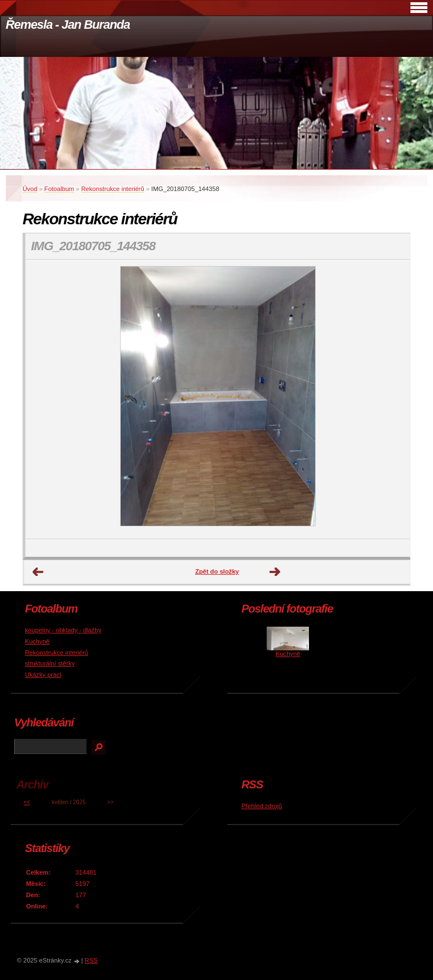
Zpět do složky (217, 571)
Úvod (30, 189)
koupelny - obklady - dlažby (63, 630)
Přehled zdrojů (262, 806)
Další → (275, 572)
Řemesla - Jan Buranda (68, 25)
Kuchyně (37, 641)
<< (27, 802)
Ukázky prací (43, 675)
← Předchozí (38, 572)
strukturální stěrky (50, 663)
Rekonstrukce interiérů (113, 189)
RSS (91, 960)
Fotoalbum (59, 189)
